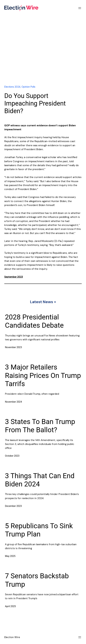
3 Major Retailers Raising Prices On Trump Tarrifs (43, 375)
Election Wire (12, 637)
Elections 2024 (12, 87)
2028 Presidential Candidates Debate (34, 321)
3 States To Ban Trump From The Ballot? (40, 426)
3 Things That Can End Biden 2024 (40, 480)
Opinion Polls (28, 87)
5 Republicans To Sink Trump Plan (39, 530)
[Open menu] (80, 8)
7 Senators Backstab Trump (37, 580)
